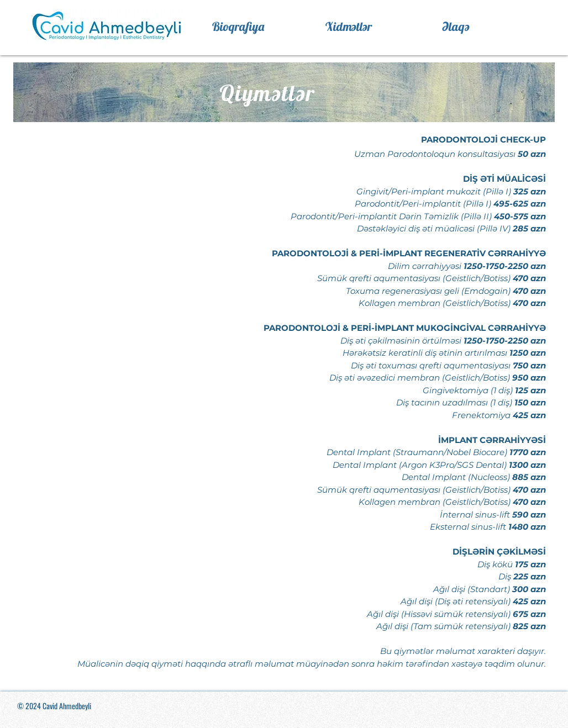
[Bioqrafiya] (238, 27)
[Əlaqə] (456, 27)
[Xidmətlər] (349, 27)
